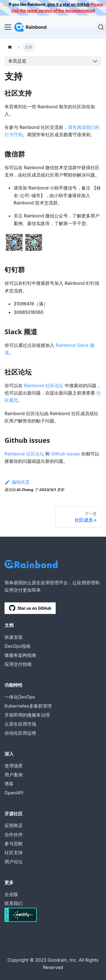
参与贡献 (14, 844)
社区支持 (14, 853)
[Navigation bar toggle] (8, 27)
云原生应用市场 (20, 724)
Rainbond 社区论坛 (44, 386)
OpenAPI (14, 793)
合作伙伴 (14, 834)
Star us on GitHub (30, 608)
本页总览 (17, 61)
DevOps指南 (18, 646)
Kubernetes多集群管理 (28, 706)
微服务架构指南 (20, 655)
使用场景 (14, 766)
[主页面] (10, 47)
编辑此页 (17, 482)
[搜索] (101, 27)
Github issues (66, 454)
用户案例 (14, 775)
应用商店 (14, 825)
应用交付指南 (18, 664)
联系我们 (14, 903)
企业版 (11, 894)
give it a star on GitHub (68, 5)
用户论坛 (14, 862)
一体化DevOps (20, 697)
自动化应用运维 (20, 733)
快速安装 (14, 637)
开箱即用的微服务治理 (27, 715)
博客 (9, 784)
